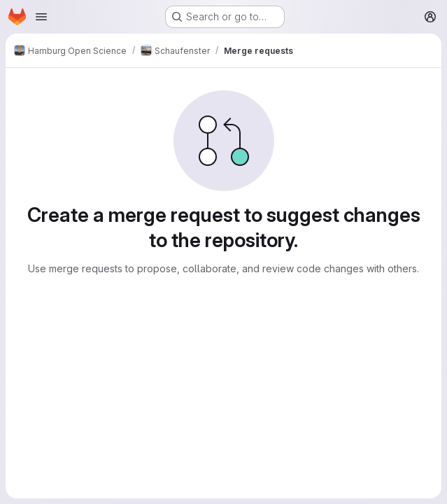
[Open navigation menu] (41, 17)
